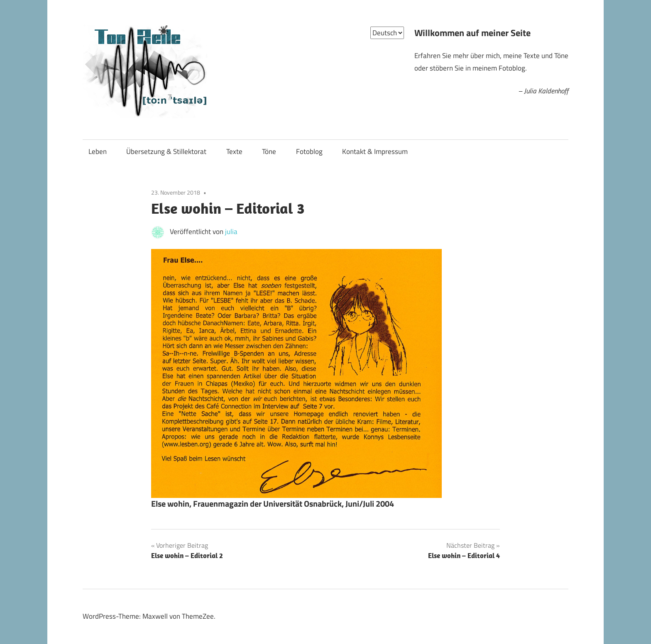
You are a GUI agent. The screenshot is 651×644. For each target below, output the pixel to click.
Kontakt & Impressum (375, 151)
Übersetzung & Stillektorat (166, 151)
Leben (98, 151)
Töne (269, 151)
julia (231, 232)
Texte (234, 151)
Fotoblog (309, 151)
